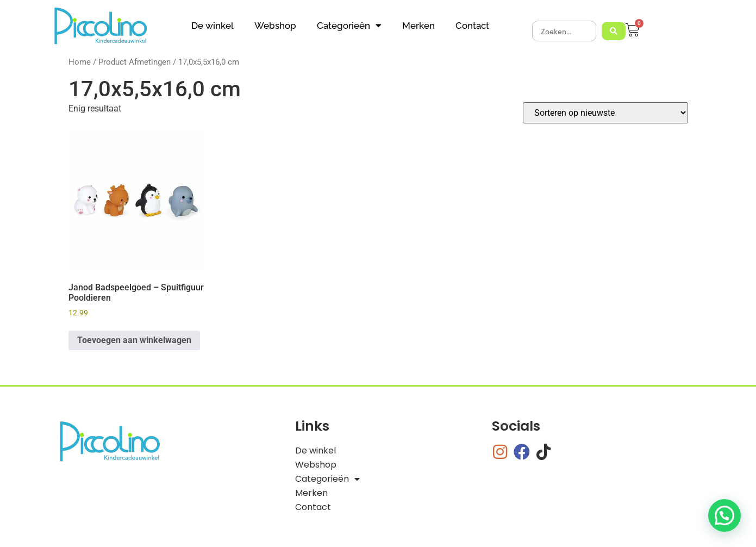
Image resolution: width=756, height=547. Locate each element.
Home (80, 62)
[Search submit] (614, 31)
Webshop (275, 26)
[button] (724, 515)
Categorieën (349, 25)
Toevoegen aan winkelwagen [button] (134, 340)
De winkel (213, 26)
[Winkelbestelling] (605, 113)
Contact (472, 26)
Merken (418, 26)
